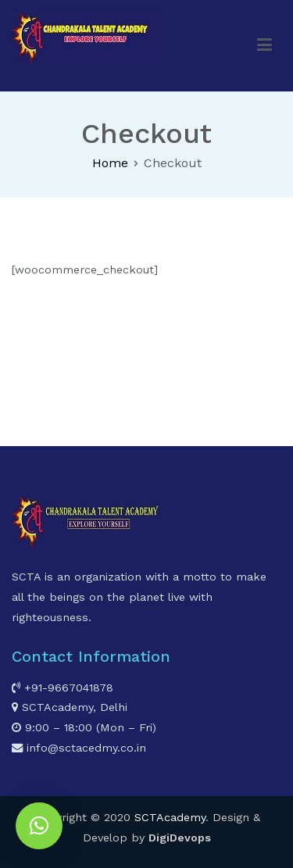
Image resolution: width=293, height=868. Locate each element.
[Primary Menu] (265, 45)
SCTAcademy (170, 817)
